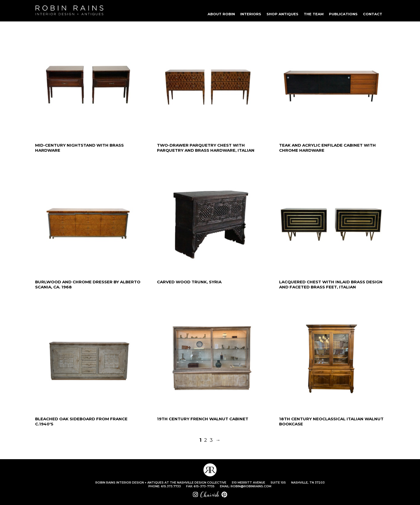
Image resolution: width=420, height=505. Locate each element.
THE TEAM (314, 14)
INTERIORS (251, 14)
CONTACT (373, 14)
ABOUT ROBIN (221, 14)
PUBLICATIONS (343, 14)
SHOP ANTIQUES (282, 14)
